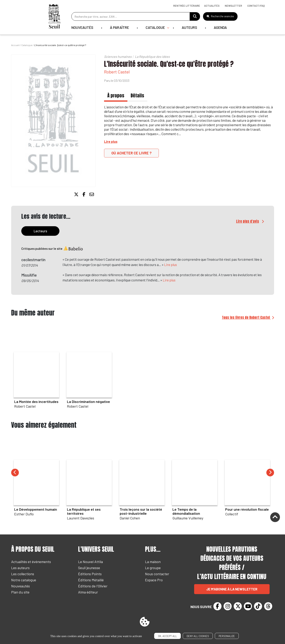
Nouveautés (82, 27)
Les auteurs (20, 568)
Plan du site (20, 592)
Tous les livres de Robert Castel (246, 318)
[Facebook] (217, 606)
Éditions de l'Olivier (93, 586)
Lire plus (170, 265)
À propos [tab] (116, 95)
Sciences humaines (118, 57)
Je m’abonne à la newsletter (232, 589)
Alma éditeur (88, 592)
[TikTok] (258, 606)
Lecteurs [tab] (40, 231)
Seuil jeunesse (89, 568)
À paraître (119, 27)
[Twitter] (238, 606)
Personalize (227, 636)
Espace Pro (154, 580)
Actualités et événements (31, 562)
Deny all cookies (198, 636)
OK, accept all (167, 636)
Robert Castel (117, 72)
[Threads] (268, 606)
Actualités (212, 6)
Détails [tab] (137, 95)
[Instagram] (228, 606)
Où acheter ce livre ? (131, 153)
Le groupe (153, 568)
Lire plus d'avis (248, 221)
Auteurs (189, 27)
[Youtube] (248, 606)
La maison (153, 562)
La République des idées (152, 57)
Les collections (23, 574)
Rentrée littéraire (187, 6)
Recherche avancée (220, 16)
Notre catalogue (24, 580)
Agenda (220, 27)
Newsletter (233, 6)
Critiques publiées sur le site (52, 248)
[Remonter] (275, 517)
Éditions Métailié (91, 580)
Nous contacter (157, 574)
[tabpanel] (143, 267)
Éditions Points (90, 574)
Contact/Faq (256, 6)
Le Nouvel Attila (90, 562)
